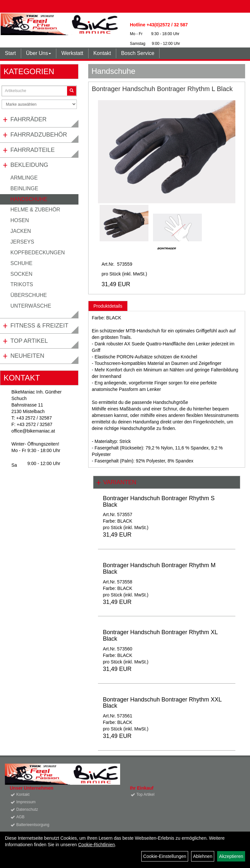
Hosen (20, 220)
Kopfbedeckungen (38, 253)
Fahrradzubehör (39, 135)
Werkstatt (72, 53)
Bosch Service (138, 53)
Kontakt (102, 53)
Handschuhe (29, 199)
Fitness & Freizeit (39, 326)
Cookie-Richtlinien (97, 845)
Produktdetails (108, 306)
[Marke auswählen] (39, 104)
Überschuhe (29, 295)
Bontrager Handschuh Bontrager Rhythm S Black (159, 501)
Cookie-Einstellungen (165, 856)
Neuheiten (27, 356)
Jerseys (22, 242)
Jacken (21, 231)
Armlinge (24, 178)
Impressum (26, 802)
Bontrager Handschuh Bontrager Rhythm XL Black (160, 635)
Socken (21, 274)
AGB (20, 817)
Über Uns (39, 53)
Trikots (22, 284)
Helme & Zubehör (35, 210)
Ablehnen (203, 856)
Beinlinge (24, 188)
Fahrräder (28, 119)
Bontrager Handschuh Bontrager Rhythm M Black (159, 568)
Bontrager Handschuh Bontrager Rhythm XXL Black (162, 703)
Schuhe (21, 263)
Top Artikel (29, 341)
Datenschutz (27, 809)
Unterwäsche (31, 306)
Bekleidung (29, 165)
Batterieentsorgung (33, 825)
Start (10, 53)
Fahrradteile (33, 150)
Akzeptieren (231, 856)
